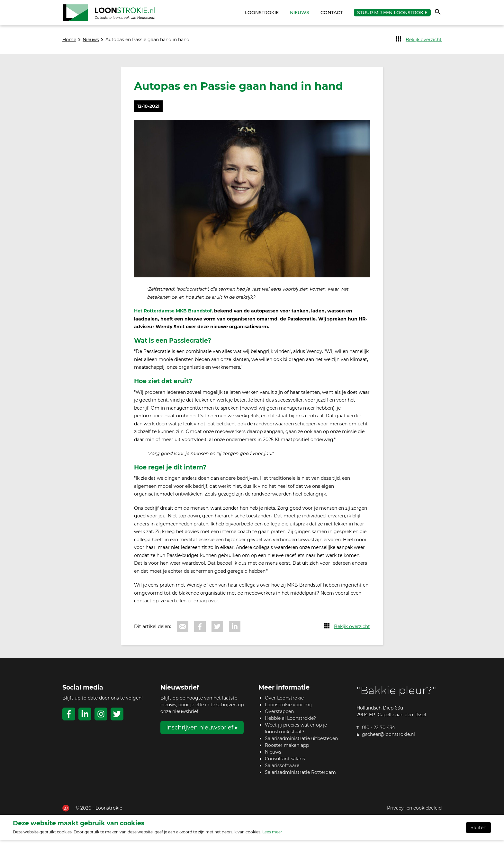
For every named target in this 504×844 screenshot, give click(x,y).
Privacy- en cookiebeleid (414, 812)
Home (237, 14)
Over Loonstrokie (284, 701)
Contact (332, 14)
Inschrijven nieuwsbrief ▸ (202, 731)
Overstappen (279, 715)
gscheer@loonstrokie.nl (388, 738)
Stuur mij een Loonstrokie (392, 14)
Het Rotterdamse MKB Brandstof (173, 315)
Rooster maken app (287, 749)
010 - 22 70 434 (378, 731)
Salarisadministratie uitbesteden (301, 742)
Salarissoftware (282, 769)
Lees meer (272, 836)
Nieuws (300, 14)
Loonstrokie (262, 14)
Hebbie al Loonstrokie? (290, 722)
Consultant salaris (285, 762)
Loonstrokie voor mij (288, 708)
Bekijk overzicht (424, 43)
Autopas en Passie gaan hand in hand (147, 43)
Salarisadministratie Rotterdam (300, 776)
